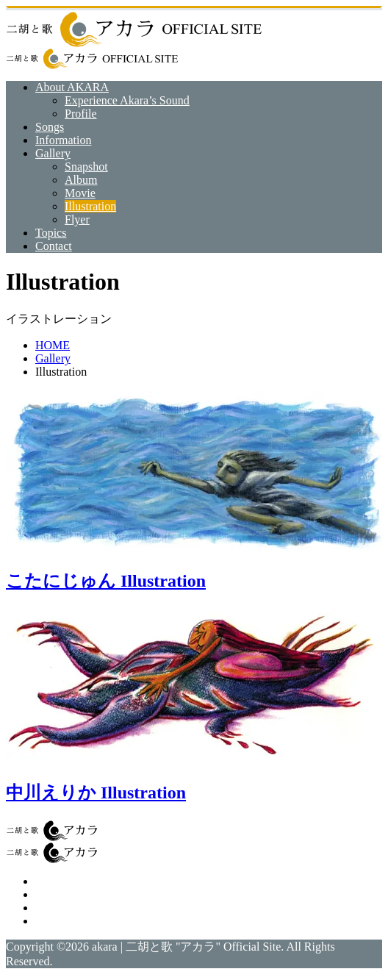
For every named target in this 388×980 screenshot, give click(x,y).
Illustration (90, 206)
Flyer (77, 219)
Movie (80, 193)
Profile (81, 114)
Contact (54, 246)
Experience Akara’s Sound (127, 100)
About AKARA (72, 87)
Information (63, 140)
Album (81, 180)
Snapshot (86, 167)
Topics (51, 233)
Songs (50, 127)
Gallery (53, 153)
